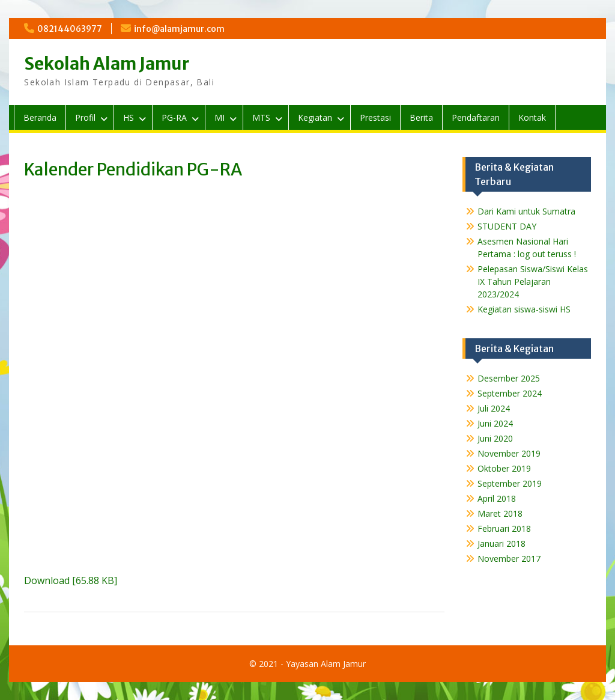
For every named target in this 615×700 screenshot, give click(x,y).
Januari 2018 (501, 543)
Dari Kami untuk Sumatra (526, 211)
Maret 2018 (500, 513)
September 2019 (510, 483)
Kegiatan (315, 117)
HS (129, 117)
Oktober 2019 (504, 468)
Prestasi (375, 117)
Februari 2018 (504, 528)
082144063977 (70, 29)
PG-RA (174, 117)
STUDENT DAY (507, 226)
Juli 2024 (494, 408)
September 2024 (510, 393)
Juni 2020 (495, 438)
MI (220, 117)
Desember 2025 (509, 378)
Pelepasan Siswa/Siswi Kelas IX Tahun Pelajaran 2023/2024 (533, 282)
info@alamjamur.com (179, 29)
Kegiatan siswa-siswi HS (524, 309)
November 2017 (509, 558)
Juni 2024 (495, 423)
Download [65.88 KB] (71, 580)
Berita (421, 117)
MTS (261, 117)
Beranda (40, 117)
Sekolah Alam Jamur (107, 64)
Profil (85, 117)
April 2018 (497, 498)
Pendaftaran (476, 117)
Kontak (532, 117)
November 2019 (509, 453)
